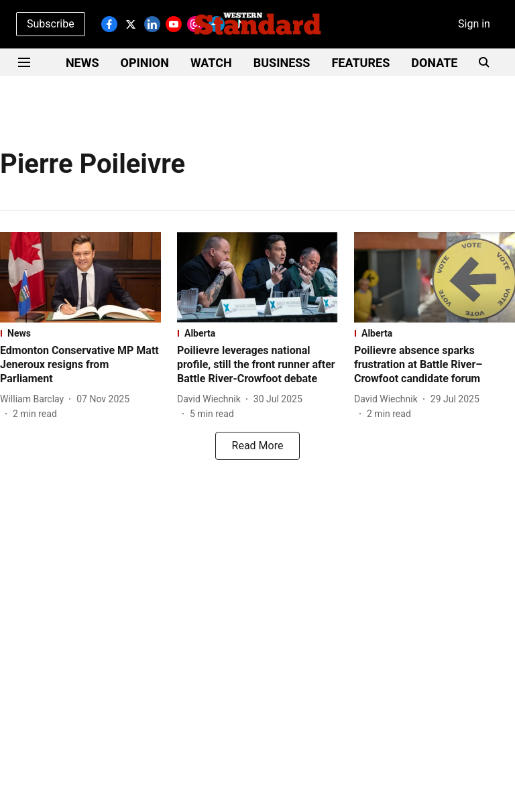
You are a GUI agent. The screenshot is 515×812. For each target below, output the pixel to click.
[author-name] (35, 399)
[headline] (80, 365)
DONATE (434, 63)
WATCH (211, 63)
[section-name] (80, 333)
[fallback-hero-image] (80, 277)
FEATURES (360, 63)
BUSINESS (282, 63)
